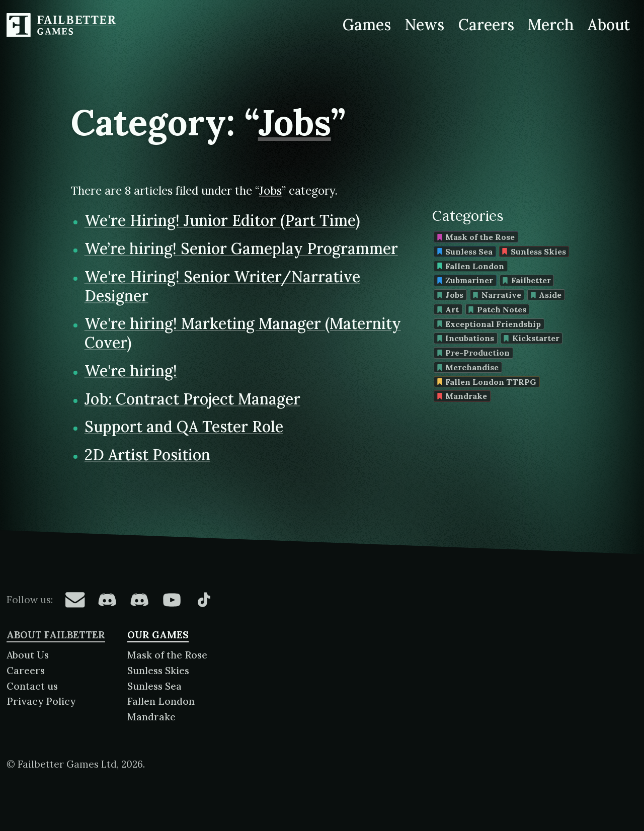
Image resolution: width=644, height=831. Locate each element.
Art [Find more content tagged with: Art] (448, 309)
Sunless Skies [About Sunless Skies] (158, 671)
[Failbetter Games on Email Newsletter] (75, 600)
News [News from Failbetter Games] (425, 25)
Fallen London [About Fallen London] (161, 701)
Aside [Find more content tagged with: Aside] (546, 295)
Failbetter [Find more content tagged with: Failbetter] (527, 280)
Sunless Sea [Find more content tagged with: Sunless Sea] (465, 252)
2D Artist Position (147, 455)
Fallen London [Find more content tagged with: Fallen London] (471, 266)
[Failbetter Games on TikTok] (204, 600)
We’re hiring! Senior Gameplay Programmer (241, 248)
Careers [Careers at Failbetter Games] (486, 25)
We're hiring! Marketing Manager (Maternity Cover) (243, 333)
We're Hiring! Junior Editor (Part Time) (222, 220)
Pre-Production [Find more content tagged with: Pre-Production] (473, 353)
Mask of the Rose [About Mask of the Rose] (167, 655)
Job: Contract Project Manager (192, 399)
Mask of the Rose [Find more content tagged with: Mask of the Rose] (476, 237)
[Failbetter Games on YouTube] (172, 600)
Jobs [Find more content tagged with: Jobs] (450, 295)
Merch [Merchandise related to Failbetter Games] (551, 25)
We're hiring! (131, 371)
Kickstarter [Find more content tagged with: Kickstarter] (531, 338)
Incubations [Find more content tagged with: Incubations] (466, 338)
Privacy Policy (41, 701)
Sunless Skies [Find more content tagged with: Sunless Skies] (534, 252)
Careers (26, 671)
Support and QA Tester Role (184, 427)
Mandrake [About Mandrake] (151, 717)
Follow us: (30, 600)
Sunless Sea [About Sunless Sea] (154, 686)
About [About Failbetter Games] (609, 25)
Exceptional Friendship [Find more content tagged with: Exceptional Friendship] (489, 324)
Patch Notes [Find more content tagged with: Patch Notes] (497, 309)
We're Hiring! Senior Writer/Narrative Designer (222, 286)
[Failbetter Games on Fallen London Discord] (107, 600)
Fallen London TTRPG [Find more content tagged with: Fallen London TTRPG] (487, 382)
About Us (28, 655)
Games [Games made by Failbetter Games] (367, 25)
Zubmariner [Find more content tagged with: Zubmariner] (465, 280)
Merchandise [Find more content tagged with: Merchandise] (468, 367)
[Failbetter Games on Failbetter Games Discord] (139, 600)
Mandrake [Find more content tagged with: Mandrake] (462, 396)
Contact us (32, 686)
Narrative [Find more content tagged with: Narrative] (497, 295)
